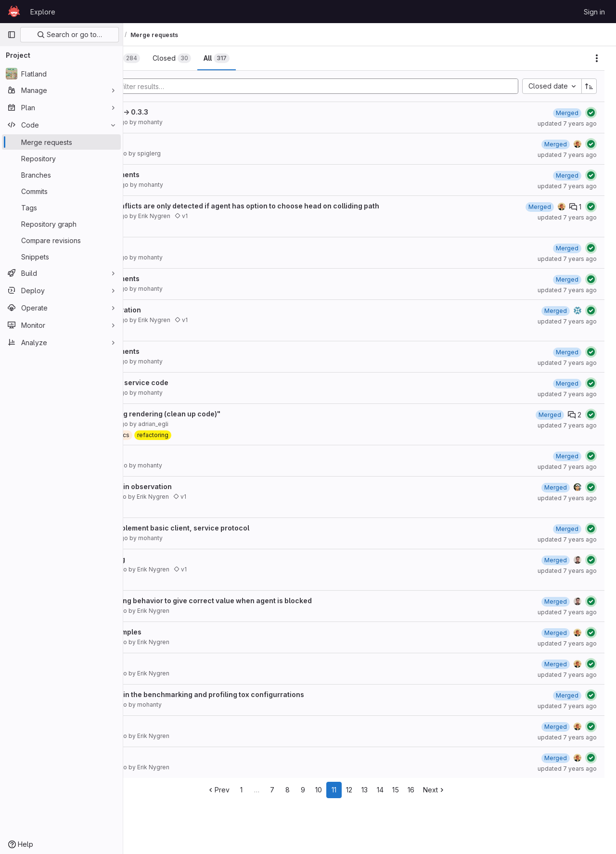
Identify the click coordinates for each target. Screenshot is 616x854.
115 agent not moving (177, 559)
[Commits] (61, 191)
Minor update (165, 455)
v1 (268, 216)
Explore (43, 12)
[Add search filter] (346, 86)
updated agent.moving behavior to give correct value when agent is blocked (271, 601)
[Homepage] (14, 12)
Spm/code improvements (185, 175)
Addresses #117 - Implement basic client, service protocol (239, 528)
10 (362, 790)
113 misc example (171, 663)
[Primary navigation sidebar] (12, 35)
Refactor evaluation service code (199, 382)
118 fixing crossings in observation (201, 486)
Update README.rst (175, 726)
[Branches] (61, 175)
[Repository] (61, 158)
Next (478, 790)
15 (439, 790)
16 (454, 790)
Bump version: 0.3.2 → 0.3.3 (189, 112)
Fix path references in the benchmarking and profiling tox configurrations (267, 694)
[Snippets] (61, 257)
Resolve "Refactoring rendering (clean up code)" (225, 414)
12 (393, 790)
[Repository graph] (61, 224)
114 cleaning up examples (186, 632)
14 (423, 790)
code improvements (176, 247)
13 (408, 790)
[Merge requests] (61, 142)
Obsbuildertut (166, 143)
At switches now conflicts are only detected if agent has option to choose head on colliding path (304, 206)
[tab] (156, 58)
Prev (262, 790)
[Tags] (61, 207)
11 (377, 790)
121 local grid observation (185, 310)
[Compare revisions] (61, 240)
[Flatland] (61, 74)
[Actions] (597, 58)
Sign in (594, 12)
